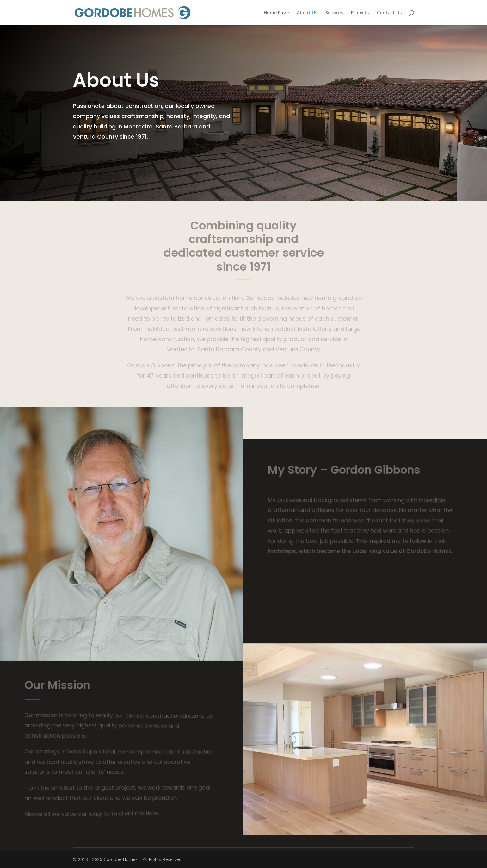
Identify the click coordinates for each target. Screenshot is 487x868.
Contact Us (389, 13)
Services (334, 13)
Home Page (276, 13)
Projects (360, 13)
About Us (307, 13)
